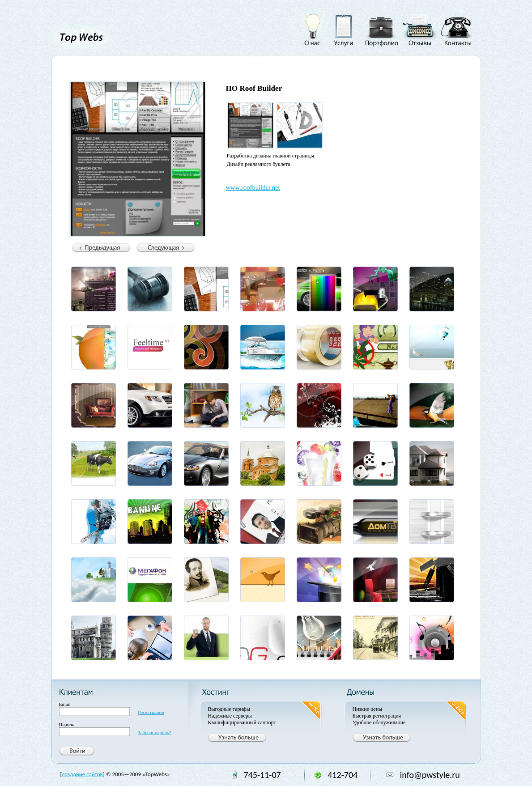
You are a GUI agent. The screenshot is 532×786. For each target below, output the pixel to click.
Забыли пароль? (155, 732)
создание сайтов (83, 774)
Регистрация (151, 712)
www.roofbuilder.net (253, 187)
